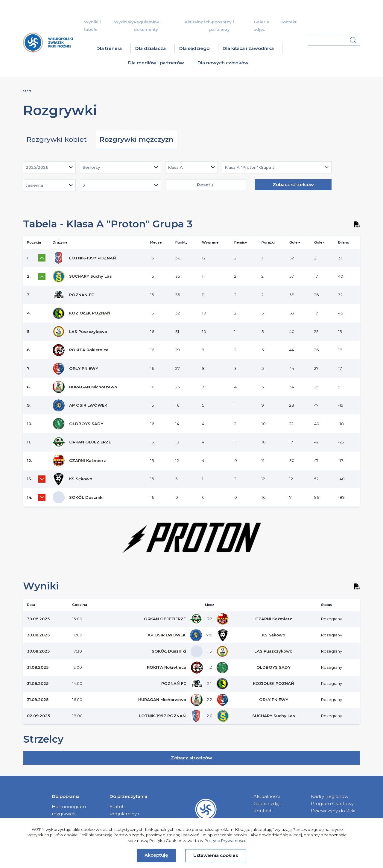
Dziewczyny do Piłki (333, 811)
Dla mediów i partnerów (156, 63)
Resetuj (206, 185)
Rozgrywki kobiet (57, 139)
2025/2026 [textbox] (37, 167)
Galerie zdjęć (268, 804)
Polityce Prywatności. (225, 840)
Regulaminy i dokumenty (124, 817)
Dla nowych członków (223, 63)
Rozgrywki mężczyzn (137, 139)
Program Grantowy (332, 804)
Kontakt (288, 22)
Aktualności (197, 22)
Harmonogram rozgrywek (69, 810)
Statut (117, 807)
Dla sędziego (194, 48)
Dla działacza (151, 48)
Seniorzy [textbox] (91, 167)
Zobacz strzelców (293, 184)
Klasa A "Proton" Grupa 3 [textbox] (250, 167)
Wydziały (124, 22)
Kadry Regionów (330, 796)
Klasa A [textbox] (175, 167)
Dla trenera (109, 48)
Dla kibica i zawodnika (248, 48)
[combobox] (49, 167)
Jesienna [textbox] (34, 185)
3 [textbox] (84, 185)
